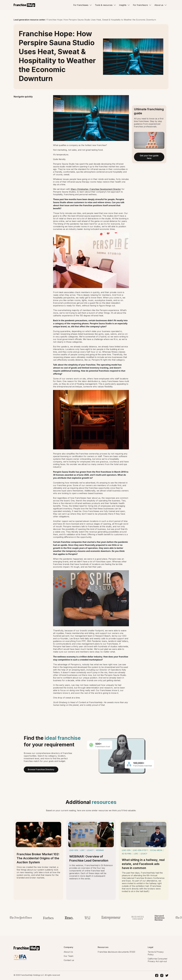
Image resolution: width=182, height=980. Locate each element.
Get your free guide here (149, 157)
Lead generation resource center (30, 20)
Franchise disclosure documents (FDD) (116, 952)
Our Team (69, 956)
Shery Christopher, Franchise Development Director (96, 189)
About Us (68, 952)
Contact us (69, 960)
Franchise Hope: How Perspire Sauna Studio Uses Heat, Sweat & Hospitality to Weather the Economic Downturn (101, 20)
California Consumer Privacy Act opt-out (158, 960)
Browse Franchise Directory (41, 769)
